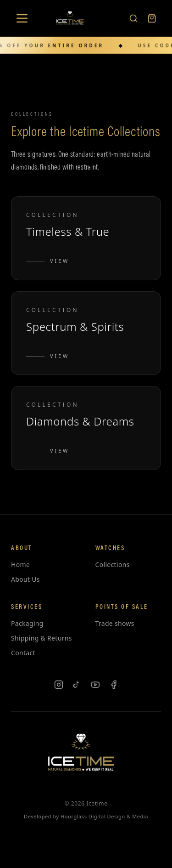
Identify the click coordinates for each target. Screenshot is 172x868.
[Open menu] (22, 17)
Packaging (27, 623)
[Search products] (133, 17)
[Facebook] (114, 685)
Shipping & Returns (42, 638)
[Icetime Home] (72, 17)
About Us (25, 579)
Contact (23, 653)
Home (20, 564)
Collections (113, 564)
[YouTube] (95, 685)
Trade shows (115, 623)
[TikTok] (77, 685)
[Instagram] (59, 685)
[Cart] (152, 17)
